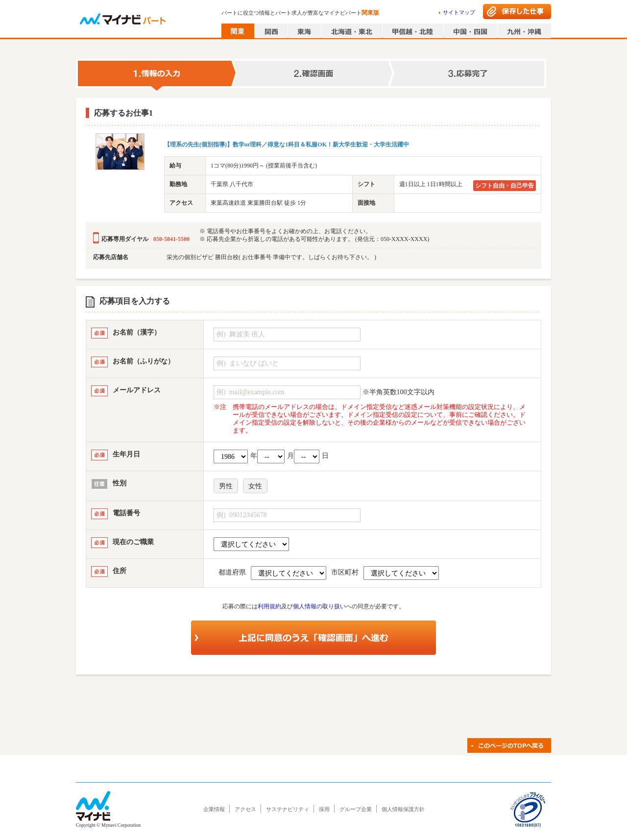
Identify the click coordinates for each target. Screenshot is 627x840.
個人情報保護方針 (403, 809)
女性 (255, 486)
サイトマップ (459, 12)
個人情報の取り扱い (319, 606)
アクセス (245, 809)
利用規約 (269, 606)
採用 (324, 809)
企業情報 (214, 809)
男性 (226, 486)
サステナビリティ (288, 809)
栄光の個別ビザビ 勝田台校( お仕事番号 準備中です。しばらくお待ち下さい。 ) (271, 257)
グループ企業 (356, 809)
